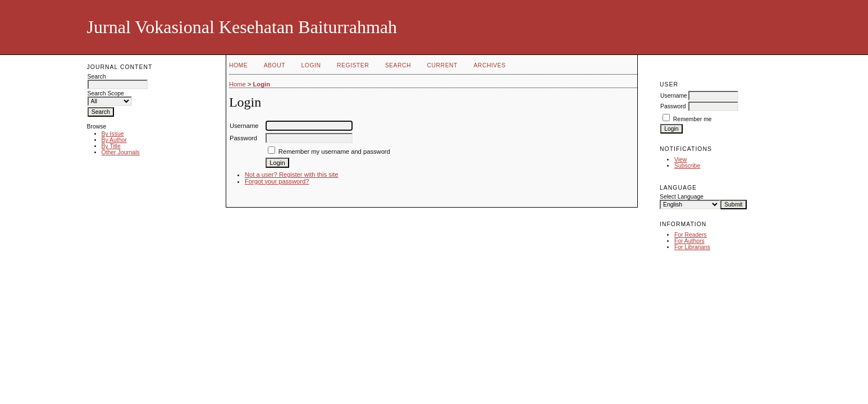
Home (238, 65)
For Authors (689, 241)
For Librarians (692, 247)
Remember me (693, 119)
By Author (114, 140)
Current (442, 65)
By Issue (113, 134)
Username (674, 96)
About (275, 65)
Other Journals (121, 152)
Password (673, 106)
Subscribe (687, 166)
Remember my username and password (334, 151)
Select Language (682, 197)
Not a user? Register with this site (292, 175)
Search (398, 65)
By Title (111, 146)
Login (311, 65)
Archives (489, 65)
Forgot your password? (277, 181)
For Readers (691, 235)
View (680, 160)
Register (353, 65)
